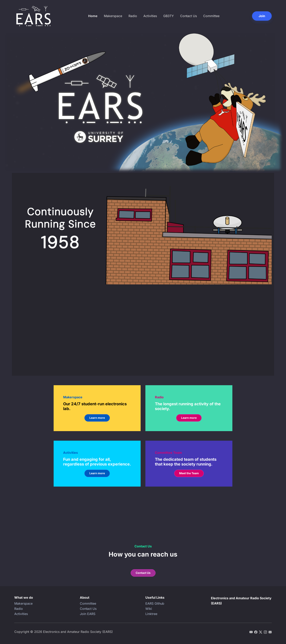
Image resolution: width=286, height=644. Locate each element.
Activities (150, 16)
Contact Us (188, 16)
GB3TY (169, 16)
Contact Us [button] (143, 573)
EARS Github (155, 603)
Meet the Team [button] (189, 473)
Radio (133, 16)
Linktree (151, 614)
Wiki (149, 609)
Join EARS (88, 614)
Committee (211, 16)
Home (93, 16)
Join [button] (262, 16)
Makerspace (113, 16)
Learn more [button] (97, 418)
